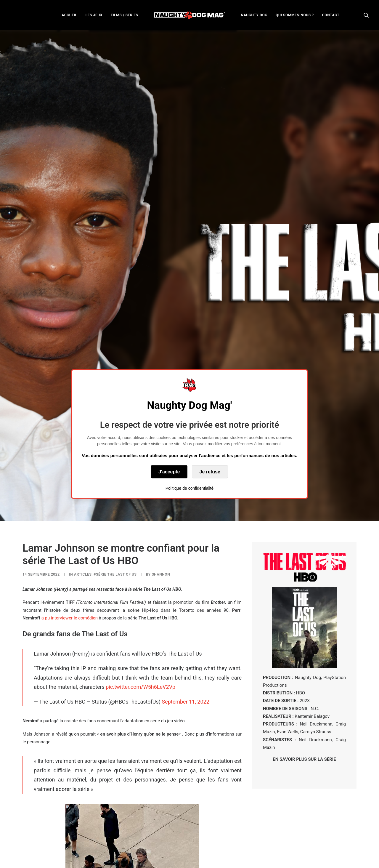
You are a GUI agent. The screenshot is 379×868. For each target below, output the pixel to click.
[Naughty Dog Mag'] (190, 15)
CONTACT (331, 15)
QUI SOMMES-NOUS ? (295, 15)
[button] (366, 15)
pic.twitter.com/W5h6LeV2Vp (140, 638)
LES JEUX (94, 15)
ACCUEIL (69, 15)
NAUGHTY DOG (254, 15)
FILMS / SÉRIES (125, 15)
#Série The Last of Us (115, 526)
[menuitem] (69, 15)
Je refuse (210, 471)
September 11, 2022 (185, 652)
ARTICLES (83, 526)
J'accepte (169, 471)
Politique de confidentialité (190, 488)
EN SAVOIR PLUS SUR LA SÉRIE (304, 710)
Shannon (161, 526)
